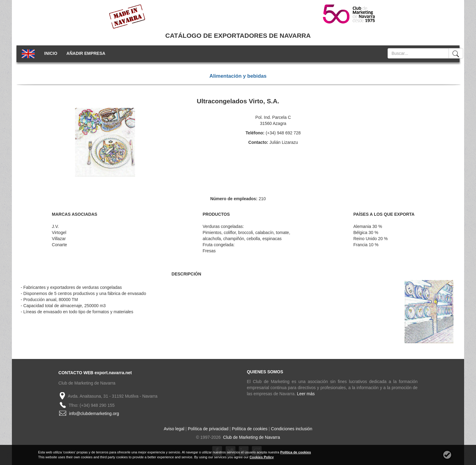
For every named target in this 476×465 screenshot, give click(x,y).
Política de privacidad (208, 429)
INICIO (51, 53)
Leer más (306, 394)
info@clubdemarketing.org (94, 414)
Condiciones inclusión (292, 429)
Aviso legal (174, 429)
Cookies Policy (262, 457)
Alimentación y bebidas (238, 76)
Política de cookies (250, 429)
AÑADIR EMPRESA (86, 53)
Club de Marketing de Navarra (251, 437)
